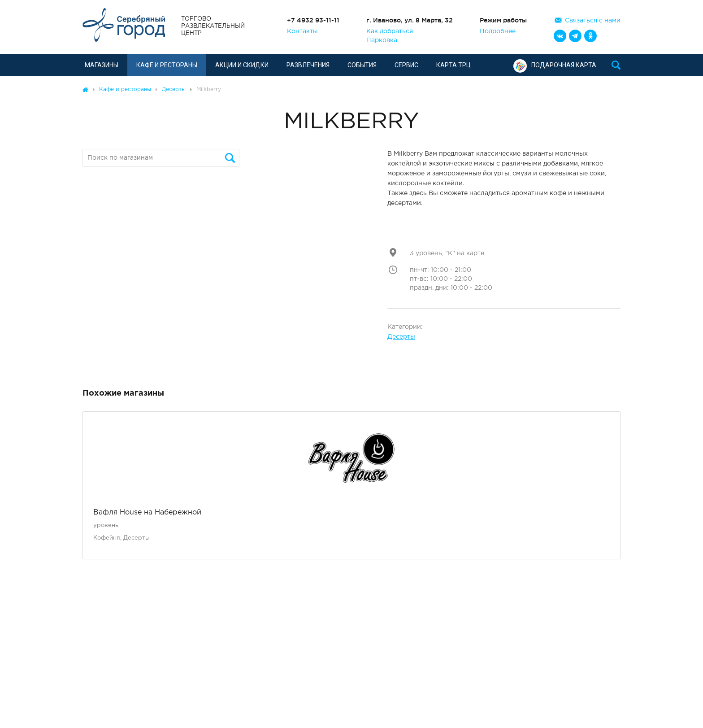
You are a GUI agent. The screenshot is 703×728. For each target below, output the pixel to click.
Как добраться (390, 31)
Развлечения (308, 65)
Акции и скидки (242, 65)
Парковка (382, 40)
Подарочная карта (555, 65)
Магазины (102, 65)
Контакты (302, 31)
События (362, 65)
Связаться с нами (593, 21)
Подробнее (498, 31)
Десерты (401, 337)
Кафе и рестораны (167, 65)
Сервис (406, 65)
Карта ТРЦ (453, 65)
